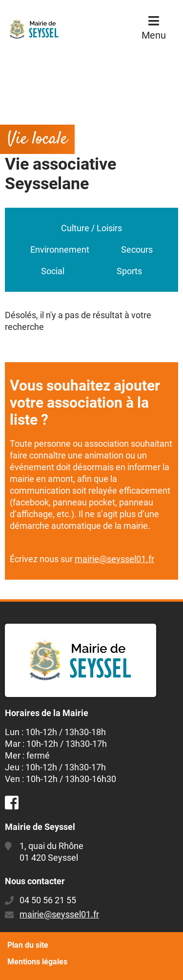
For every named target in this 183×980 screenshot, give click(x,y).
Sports (129, 271)
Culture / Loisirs (91, 228)
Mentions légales (37, 962)
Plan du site (28, 945)
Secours (137, 250)
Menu (154, 35)
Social (53, 271)
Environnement (60, 250)
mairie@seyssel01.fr (114, 559)
